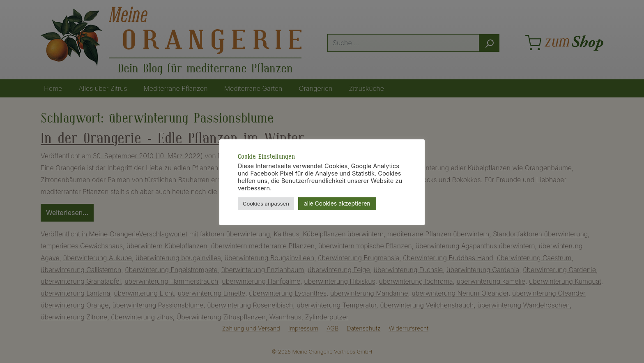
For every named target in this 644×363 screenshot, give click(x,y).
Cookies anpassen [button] (266, 203)
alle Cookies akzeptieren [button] (337, 203)
